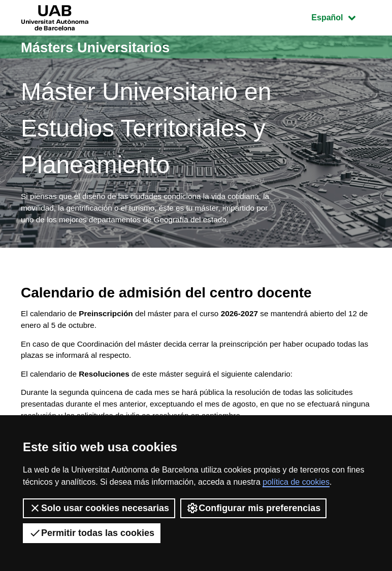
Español (341, 16)
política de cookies (296, 482)
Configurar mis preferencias (253, 508)
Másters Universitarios (103, 47)
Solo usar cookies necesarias (99, 508)
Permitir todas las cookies (92, 533)
